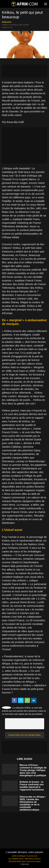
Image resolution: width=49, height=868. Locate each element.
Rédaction (7, 22)
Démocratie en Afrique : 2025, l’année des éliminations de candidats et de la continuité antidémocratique (33, 803)
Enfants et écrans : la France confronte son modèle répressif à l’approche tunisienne (32, 786)
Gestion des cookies (34, 862)
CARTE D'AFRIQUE (18, 856)
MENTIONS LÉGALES (33, 859)
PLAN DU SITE (32, 856)
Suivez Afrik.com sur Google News (24, 735)
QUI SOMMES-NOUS (16, 859)
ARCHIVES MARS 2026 (17, 862)
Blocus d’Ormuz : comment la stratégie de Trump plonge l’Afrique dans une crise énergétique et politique (33, 770)
